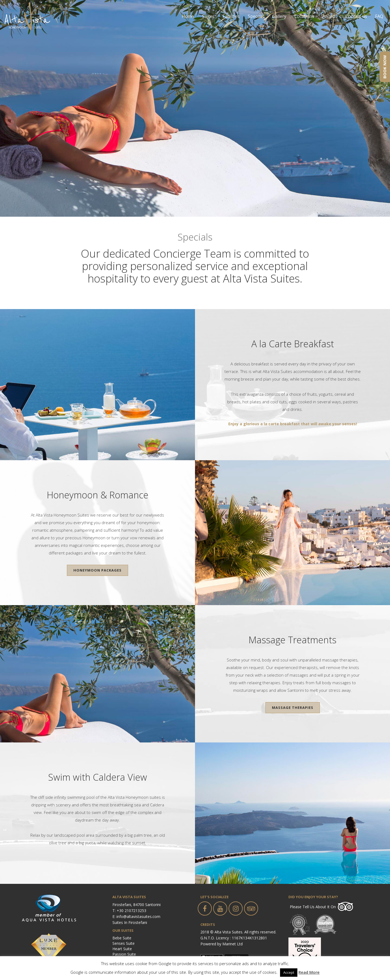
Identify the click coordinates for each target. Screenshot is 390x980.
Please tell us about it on (313, 907)
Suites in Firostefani (130, 922)
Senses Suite (123, 943)
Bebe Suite (122, 938)
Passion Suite (124, 954)
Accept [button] (289, 972)
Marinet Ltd (233, 944)
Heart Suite (122, 949)
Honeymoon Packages (97, 570)
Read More (309, 972)
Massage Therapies (293, 708)
